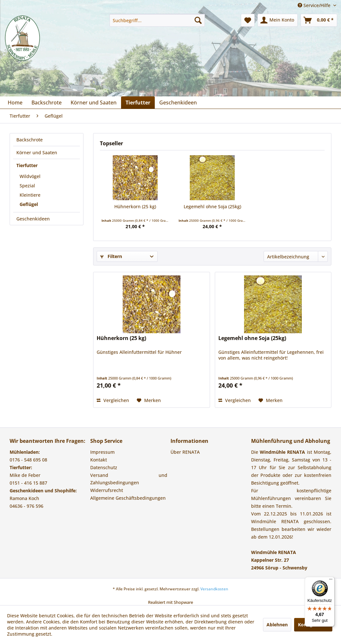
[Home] (15, 103)
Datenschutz (104, 467)
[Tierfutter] (138, 103)
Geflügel (29, 204)
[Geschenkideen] (178, 103)
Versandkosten (214, 589)
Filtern (111, 256)
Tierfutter (27, 165)
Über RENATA (185, 452)
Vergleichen (113, 400)
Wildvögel (30, 176)
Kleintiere (30, 195)
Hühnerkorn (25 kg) (135, 206)
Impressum (102, 452)
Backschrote (30, 140)
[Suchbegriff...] (157, 20)
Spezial (27, 186)
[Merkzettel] (248, 20)
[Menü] (331, 581)
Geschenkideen (33, 219)
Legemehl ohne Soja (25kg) (212, 206)
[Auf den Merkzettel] (149, 400)
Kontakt (99, 460)
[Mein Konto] (278, 20)
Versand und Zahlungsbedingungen (129, 479)
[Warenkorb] (319, 20)
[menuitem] (157, 20)
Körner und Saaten (37, 152)
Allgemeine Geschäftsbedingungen (128, 498)
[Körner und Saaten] (94, 103)
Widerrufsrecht (107, 490)
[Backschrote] (47, 103)
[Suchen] (198, 20)
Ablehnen (277, 625)
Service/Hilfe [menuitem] (315, 5)
